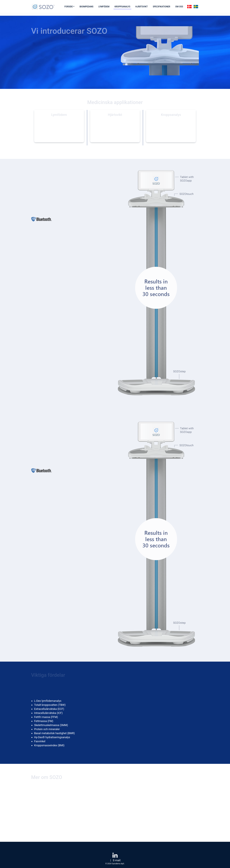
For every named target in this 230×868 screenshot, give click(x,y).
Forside (69, 7)
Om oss (179, 7)
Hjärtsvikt (142, 7)
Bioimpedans (86, 7)
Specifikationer (161, 7)
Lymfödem (104, 7)
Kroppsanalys (122, 7)
